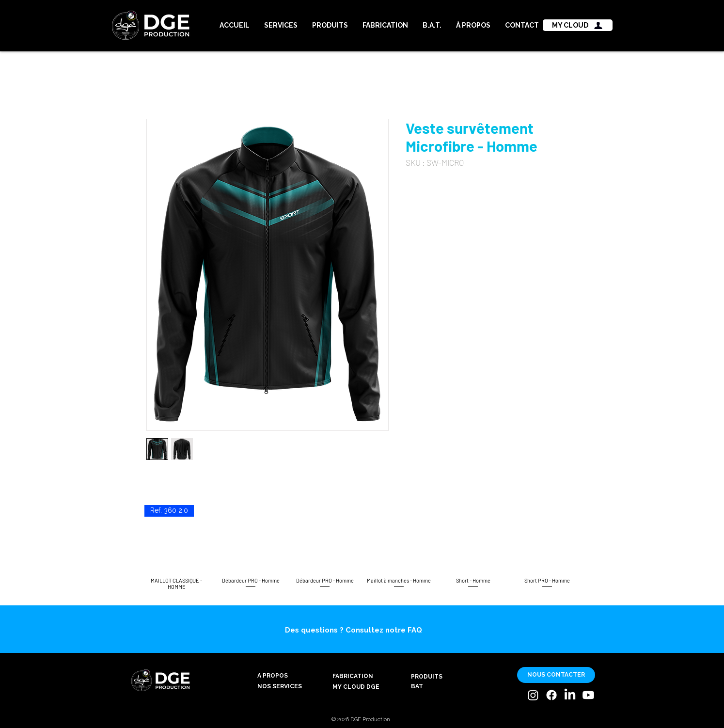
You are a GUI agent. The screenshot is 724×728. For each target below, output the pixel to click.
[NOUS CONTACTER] (556, 675)
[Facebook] (551, 695)
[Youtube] (588, 695)
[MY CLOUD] (578, 25)
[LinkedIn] (570, 695)
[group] (362, 550)
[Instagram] (533, 695)
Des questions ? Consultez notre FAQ (354, 630)
